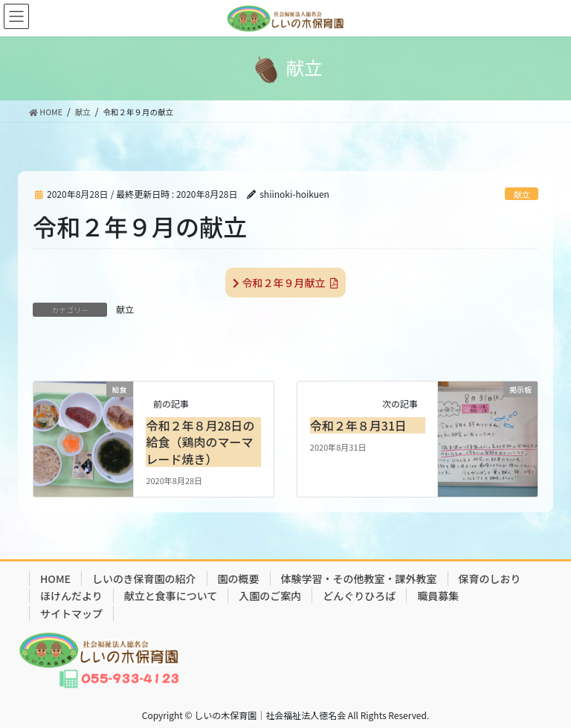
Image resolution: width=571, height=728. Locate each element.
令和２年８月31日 (358, 425)
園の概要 (239, 579)
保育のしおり (490, 579)
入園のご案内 (270, 596)
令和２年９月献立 (285, 283)
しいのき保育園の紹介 (144, 579)
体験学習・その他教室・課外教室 (359, 579)
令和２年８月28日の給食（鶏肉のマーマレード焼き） (200, 442)
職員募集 (438, 596)
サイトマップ (71, 613)
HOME (55, 579)
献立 (521, 194)
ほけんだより (71, 596)
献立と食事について (171, 596)
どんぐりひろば (359, 596)
